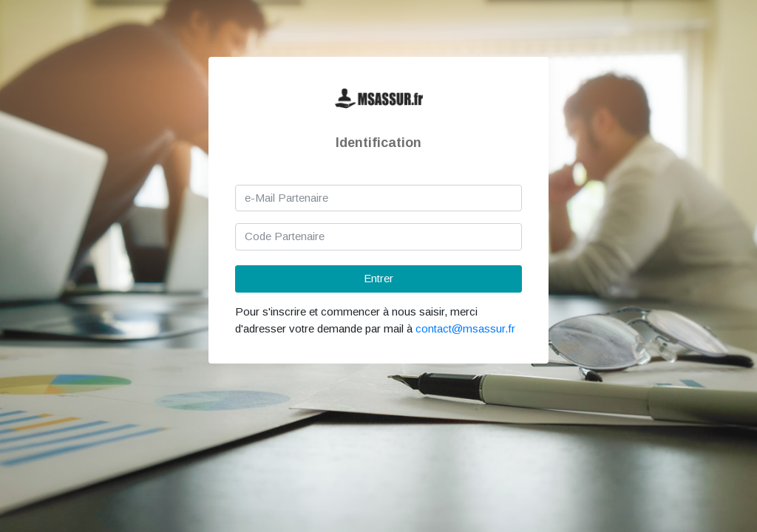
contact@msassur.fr (465, 328)
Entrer (378, 278)
